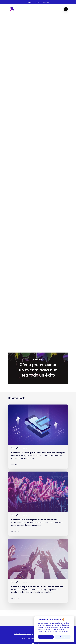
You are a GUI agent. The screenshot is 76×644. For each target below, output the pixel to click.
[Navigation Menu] (66, 9)
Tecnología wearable (36, 20)
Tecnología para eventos (18, 20)
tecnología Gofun (18, 312)
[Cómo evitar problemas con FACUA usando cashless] (38, 571)
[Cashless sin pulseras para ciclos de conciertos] (38, 504)
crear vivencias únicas (48, 232)
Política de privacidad (20, 634)
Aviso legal (30, 634)
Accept (46, 637)
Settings (63, 637)
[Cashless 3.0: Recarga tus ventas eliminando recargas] (38, 437)
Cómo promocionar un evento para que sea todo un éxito (38, 368)
